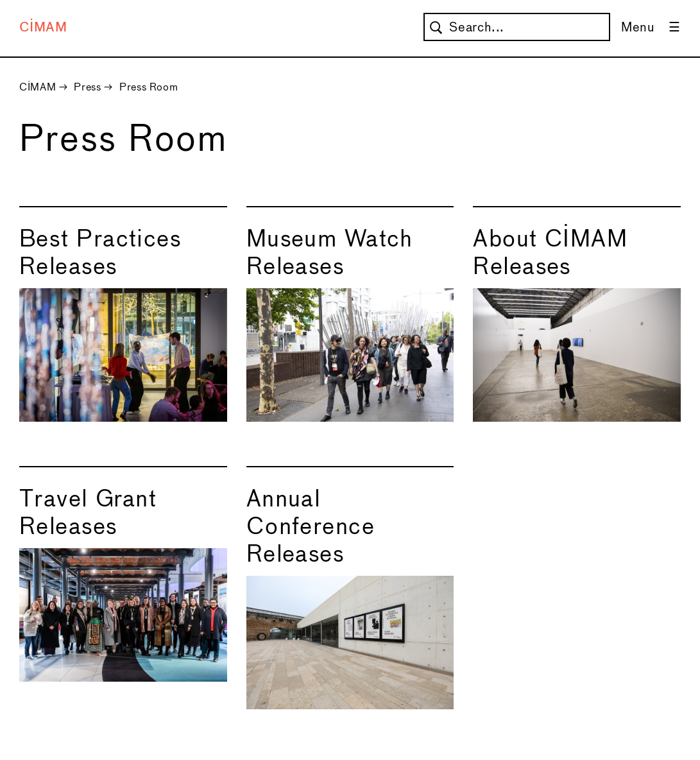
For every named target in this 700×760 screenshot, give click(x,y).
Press (87, 88)
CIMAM (43, 28)
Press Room (149, 88)
